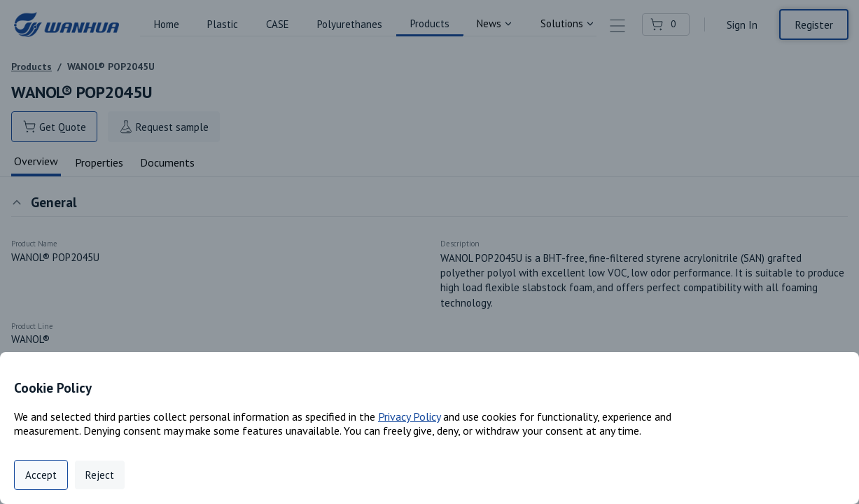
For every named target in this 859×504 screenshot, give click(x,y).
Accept (41, 475)
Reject (100, 475)
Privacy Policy (409, 416)
